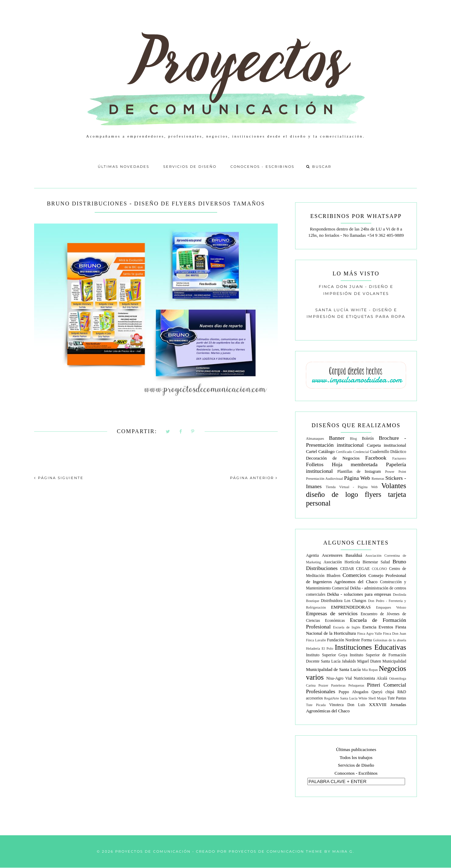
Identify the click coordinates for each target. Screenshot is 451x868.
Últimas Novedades (124, 167)
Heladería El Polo (319, 648)
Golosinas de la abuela (390, 640)
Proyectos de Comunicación (153, 851)
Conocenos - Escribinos (262, 167)
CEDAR (347, 569)
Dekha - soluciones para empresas (359, 594)
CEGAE (363, 569)
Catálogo (327, 451)
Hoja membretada (355, 464)
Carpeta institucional (386, 445)
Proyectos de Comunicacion (266, 851)
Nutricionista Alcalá (371, 678)
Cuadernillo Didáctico (388, 452)
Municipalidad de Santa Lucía (333, 669)
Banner (337, 438)
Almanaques (315, 439)
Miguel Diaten (369, 661)
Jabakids (349, 661)
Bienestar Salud (376, 562)
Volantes (394, 486)
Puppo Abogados (354, 692)
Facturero (399, 458)
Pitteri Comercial (387, 685)
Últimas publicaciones (356, 749)
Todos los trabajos (356, 757)
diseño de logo (332, 494)
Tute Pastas (397, 698)
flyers (373, 494)
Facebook (376, 458)
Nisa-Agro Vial (339, 678)
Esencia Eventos (378, 627)
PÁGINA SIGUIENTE (59, 478)
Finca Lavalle (316, 640)
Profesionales (321, 691)
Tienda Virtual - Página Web (352, 487)
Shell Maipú (378, 698)
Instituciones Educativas (370, 647)
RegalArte (331, 698)
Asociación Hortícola (342, 562)
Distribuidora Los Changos (344, 601)
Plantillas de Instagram (359, 472)
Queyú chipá (383, 692)
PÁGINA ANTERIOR (254, 478)
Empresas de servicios (332, 613)
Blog (354, 439)
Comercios (354, 575)
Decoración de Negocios (333, 458)
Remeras (378, 479)
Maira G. (343, 851)
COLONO (379, 569)
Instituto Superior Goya (327, 655)
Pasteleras (338, 685)
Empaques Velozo (391, 607)
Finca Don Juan (395, 634)
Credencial (361, 452)
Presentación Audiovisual (324, 479)
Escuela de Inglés (347, 627)
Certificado (344, 452)
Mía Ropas (370, 670)
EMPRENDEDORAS (351, 607)
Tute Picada (316, 705)
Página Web (357, 478)
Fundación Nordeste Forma (350, 640)
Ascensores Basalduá (342, 555)
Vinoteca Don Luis (347, 705)
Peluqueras (356, 685)
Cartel (311, 451)
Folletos (315, 464)
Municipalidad (394, 661)
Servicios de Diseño (190, 167)
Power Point (396, 472)
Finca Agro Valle (369, 634)
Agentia (312, 556)
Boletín (368, 439)
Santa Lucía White (354, 698)
